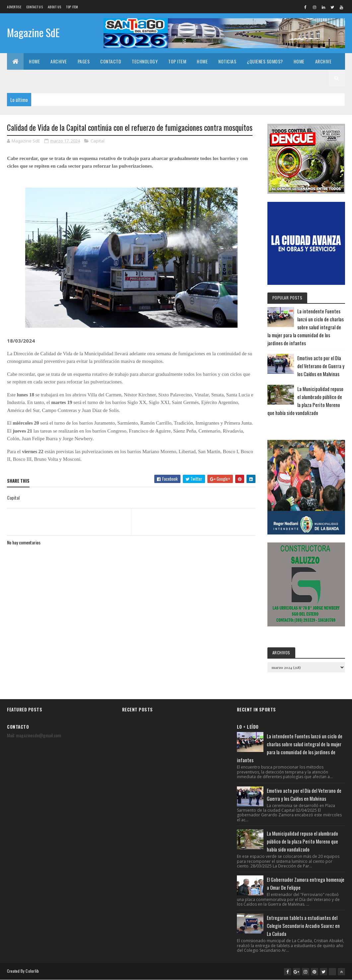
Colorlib (32, 971)
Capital (98, 141)
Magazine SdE (33, 32)
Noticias (227, 61)
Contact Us (35, 7)
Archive (59, 61)
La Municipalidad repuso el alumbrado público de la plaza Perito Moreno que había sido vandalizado (302, 841)
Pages (84, 61)
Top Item (72, 7)
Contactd (111, 61)
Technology (145, 61)
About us (54, 7)
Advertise (14, 7)
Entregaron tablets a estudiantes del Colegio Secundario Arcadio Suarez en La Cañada (303, 926)
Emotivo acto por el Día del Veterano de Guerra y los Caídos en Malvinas (321, 366)
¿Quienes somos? (265, 61)
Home (34, 61)
